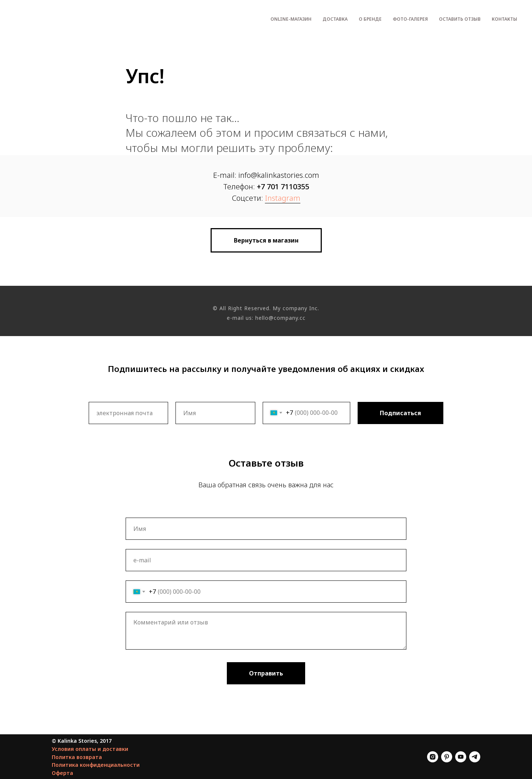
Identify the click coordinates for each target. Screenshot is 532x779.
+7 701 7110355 (283, 187)
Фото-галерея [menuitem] (410, 19)
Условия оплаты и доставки (90, 749)
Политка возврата (77, 757)
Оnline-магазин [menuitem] (291, 19)
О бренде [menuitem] (370, 19)
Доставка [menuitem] (335, 19)
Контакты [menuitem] (504, 19)
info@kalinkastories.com (279, 175)
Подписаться (400, 413)
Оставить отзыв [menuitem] (460, 19)
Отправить (266, 673)
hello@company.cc (280, 318)
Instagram (283, 198)
